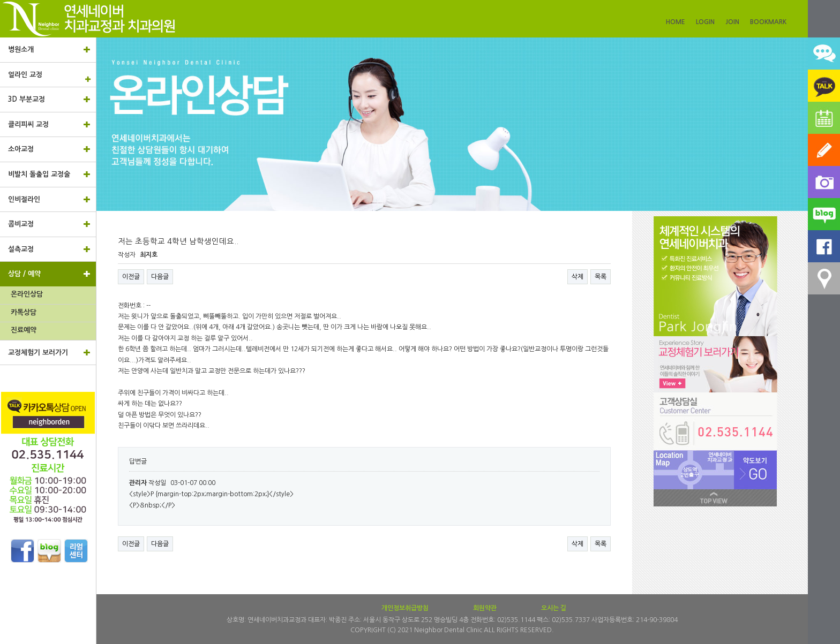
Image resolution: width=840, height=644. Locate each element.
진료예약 (24, 330)
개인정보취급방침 (405, 608)
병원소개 (49, 49)
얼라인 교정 (52, 77)
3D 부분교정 (49, 99)
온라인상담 (27, 294)
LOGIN (705, 22)
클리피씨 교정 (49, 124)
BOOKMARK (768, 22)
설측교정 (49, 249)
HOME (676, 22)
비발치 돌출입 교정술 (49, 174)
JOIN (732, 22)
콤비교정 (49, 224)
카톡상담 (24, 312)
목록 (601, 277)
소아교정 (49, 149)
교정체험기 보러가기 (49, 352)
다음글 (160, 277)
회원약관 (485, 608)
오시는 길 (554, 608)
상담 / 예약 (49, 274)
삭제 (577, 277)
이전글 (131, 277)
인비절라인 (49, 199)
